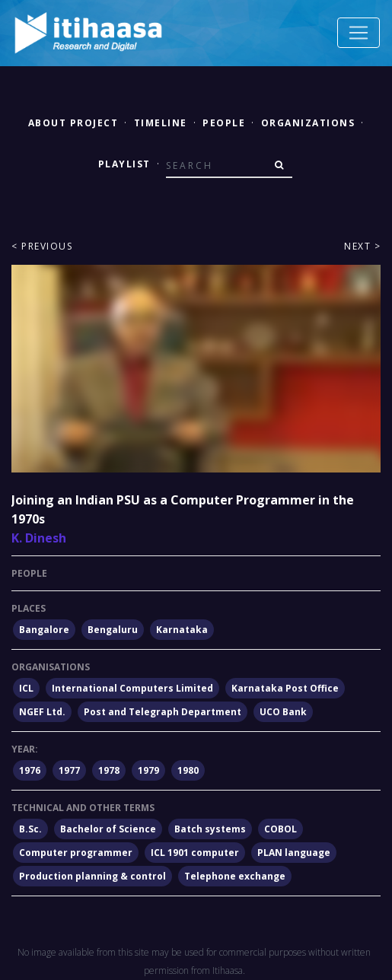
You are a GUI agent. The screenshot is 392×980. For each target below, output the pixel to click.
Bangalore (44, 630)
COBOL (280, 829)
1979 (148, 770)
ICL (26, 688)
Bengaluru (113, 630)
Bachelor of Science (108, 829)
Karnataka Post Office (285, 688)
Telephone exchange (235, 876)
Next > (362, 246)
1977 (69, 770)
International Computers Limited (132, 688)
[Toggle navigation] (359, 33)
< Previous (42, 246)
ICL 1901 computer (195, 853)
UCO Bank (283, 712)
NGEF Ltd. (42, 712)
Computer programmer (76, 853)
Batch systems (210, 829)
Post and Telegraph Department (163, 712)
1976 (30, 770)
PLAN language (294, 853)
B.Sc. (30, 829)
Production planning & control (92, 876)
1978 (109, 770)
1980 (188, 770)
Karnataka (182, 630)
